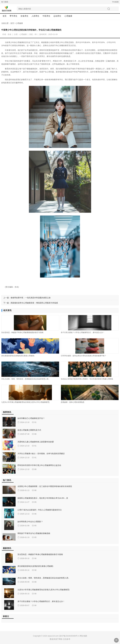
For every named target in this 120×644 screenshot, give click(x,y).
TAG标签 (115, 2)
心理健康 (19, 23)
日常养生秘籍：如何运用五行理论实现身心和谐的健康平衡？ (84, 356)
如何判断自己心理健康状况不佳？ (31, 418)
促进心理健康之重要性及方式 (29, 430)
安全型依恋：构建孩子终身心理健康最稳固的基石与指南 (22, 332)
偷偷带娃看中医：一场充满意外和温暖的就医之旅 (31, 298)
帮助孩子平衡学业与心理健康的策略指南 (34, 533)
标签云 (6, 616)
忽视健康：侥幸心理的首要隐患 (73, 402)
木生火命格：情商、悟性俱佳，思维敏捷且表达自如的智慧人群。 (26, 379)
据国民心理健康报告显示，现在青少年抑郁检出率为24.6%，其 (43, 498)
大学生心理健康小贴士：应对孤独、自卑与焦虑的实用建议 (41, 454)
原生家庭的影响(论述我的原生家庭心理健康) (18, 356)
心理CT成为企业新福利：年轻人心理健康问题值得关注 (40, 510)
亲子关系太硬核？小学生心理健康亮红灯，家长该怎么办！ (83, 332)
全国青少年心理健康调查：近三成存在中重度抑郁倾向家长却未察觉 (45, 486)
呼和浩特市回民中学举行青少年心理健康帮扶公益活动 (39, 465)
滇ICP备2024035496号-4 (69, 636)
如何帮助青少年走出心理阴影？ (30, 522)
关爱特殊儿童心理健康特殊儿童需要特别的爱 (36, 442)
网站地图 (83, 636)
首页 (5, 16)
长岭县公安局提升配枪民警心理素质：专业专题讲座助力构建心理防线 (87, 379)
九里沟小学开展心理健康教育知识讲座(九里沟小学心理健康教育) (25, 402)
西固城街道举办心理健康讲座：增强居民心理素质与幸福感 (34, 303)
